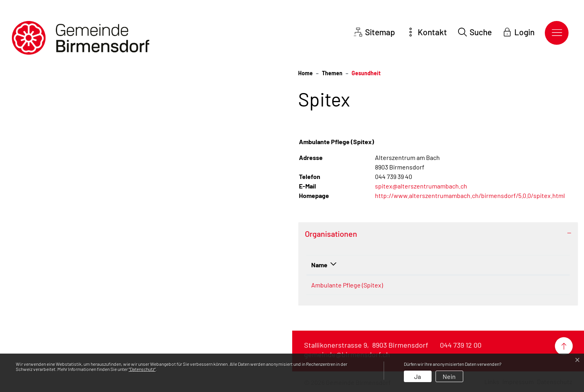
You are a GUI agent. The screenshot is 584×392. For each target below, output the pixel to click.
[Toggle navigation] (557, 33)
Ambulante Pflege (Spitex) (347, 285)
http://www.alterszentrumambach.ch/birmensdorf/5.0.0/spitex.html (474, 195)
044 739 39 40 (422, 285)
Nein (449, 376)
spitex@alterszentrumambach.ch (421, 186)
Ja (418, 376)
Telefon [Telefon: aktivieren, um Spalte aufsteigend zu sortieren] (415, 265)
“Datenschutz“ (142, 369)
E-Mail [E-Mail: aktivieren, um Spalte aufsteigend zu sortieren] (466, 265)
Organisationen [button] (331, 234)
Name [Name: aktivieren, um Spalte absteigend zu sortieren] (319, 265)
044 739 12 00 (461, 345)
